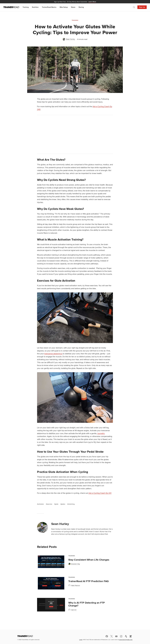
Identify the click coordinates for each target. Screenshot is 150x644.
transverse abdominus (53, 354)
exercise (49, 504)
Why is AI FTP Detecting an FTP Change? (87, 604)
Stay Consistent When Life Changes (89, 560)
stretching (71, 504)
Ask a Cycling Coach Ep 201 (100, 493)
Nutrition (35, 7)
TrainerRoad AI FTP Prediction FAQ (88, 581)
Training (26, 7)
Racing (81, 7)
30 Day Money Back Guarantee (75, 2)
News (73, 7)
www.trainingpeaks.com (126, 640)
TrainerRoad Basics (49, 7)
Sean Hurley (60, 524)
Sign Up (142, 7)
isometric (101, 433)
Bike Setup (64, 7)
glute (57, 504)
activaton (41, 504)
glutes (63, 504)
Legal (81, 640)
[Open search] (134, 7)
